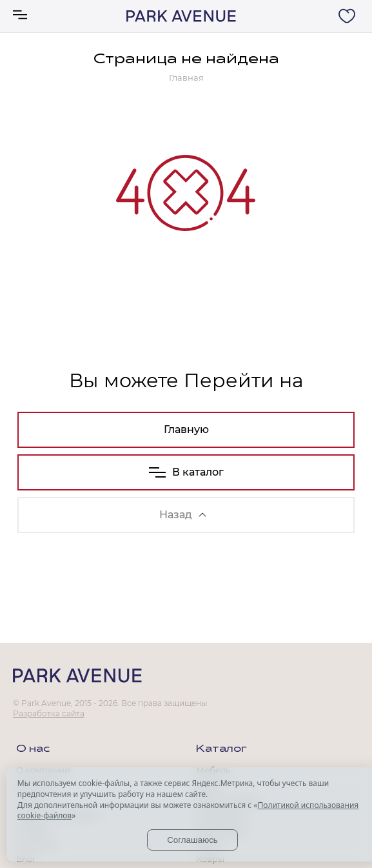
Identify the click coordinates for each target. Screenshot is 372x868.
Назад (183, 515)
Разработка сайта (49, 713)
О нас (33, 749)
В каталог (186, 472)
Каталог (221, 749)
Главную (186, 429)
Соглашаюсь (192, 840)
